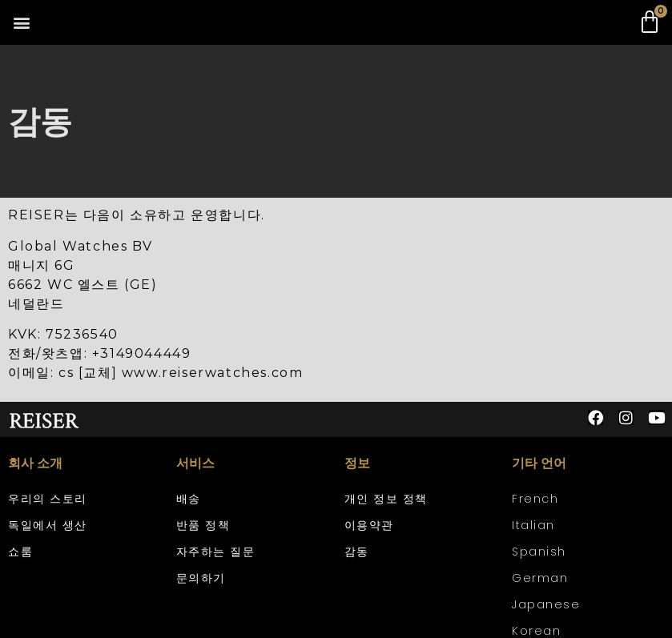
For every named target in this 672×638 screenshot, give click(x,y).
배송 (189, 499)
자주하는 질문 (216, 552)
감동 (357, 552)
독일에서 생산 (48, 525)
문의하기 (201, 578)
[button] (21, 23)
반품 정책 (203, 525)
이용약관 (369, 525)
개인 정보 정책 (386, 499)
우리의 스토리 (48, 499)
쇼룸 (20, 552)
